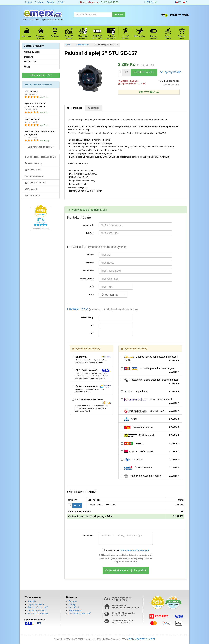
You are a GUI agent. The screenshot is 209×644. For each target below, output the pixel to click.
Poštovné (29, 57)
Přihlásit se (150, 2)
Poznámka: (88, 535)
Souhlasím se (126, 550)
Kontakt (28, 2)
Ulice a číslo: (87, 271)
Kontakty (32, 601)
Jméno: (90, 255)
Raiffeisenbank (150, 435)
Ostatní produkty (82, 45)
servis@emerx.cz (90, 2)
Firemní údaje (102, 309)
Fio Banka (150, 460)
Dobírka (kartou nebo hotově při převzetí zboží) (150, 359)
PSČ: (91, 287)
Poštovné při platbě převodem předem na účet (150, 382)
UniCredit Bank (150, 411)
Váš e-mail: (88, 225)
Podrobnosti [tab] (75, 108)
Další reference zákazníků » (41, 147)
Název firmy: (88, 317)
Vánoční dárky (33, 170)
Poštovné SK (30, 62)
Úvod (68, 45)
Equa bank (150, 391)
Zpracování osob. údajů (80, 613)
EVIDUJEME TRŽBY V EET (142, 639)
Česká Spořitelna (150, 468)
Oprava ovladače (32, 52)
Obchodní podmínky (37, 610)
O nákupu (39, 2)
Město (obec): (87, 279)
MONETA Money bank (150, 401)
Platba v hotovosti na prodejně (150, 476)
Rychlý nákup (171, 72)
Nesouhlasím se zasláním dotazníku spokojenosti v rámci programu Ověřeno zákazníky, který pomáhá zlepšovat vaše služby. (126, 558)
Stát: (92, 295)
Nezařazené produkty (38, 613)
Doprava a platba (36, 604)
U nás (27, 67)
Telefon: (90, 233)
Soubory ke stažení (35, 183)
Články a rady (32, 195)
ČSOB (150, 419)
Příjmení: (89, 263)
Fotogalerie (31, 189)
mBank (150, 444)
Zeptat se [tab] (94, 108)
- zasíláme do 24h (41, 157)
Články (61, 2)
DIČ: (92, 333)
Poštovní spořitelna (150, 427)
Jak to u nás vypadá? (38, 607)
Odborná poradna (34, 176)
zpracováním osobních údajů (134, 550)
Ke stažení (74, 607)
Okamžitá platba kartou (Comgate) (150, 370)
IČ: (92, 325)
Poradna (51, 2)
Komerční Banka (150, 452)
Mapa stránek (75, 610)
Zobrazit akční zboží (41, 75)
